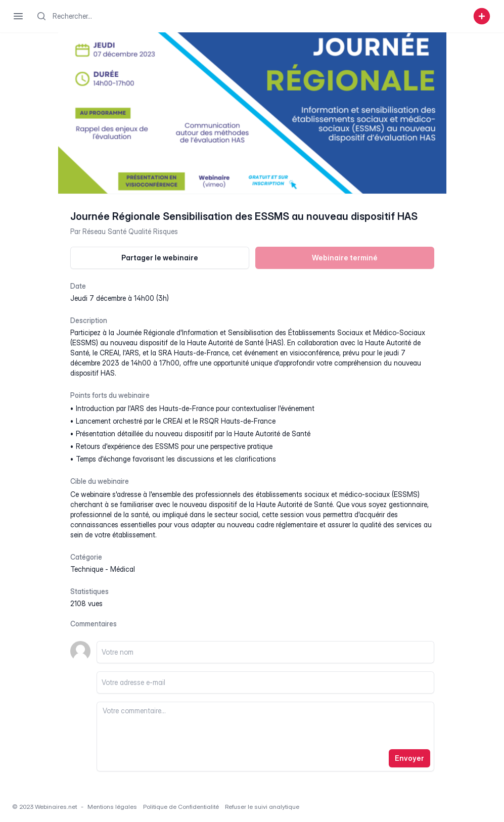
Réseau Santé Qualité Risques (130, 231)
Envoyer (409, 758)
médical (123, 569)
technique (87, 569)
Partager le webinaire (160, 258)
